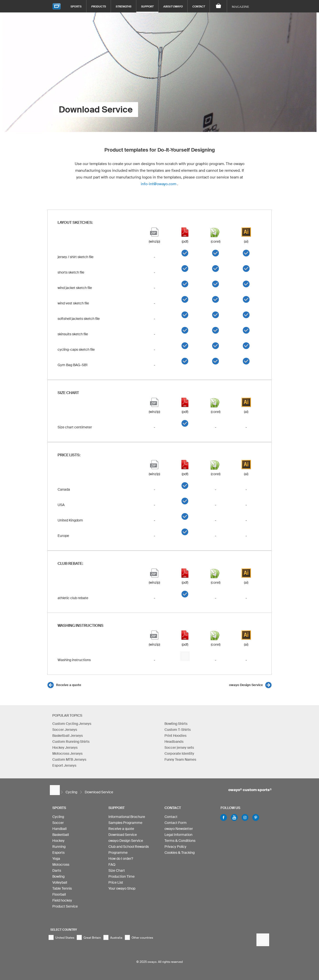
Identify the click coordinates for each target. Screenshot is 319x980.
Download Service (123, 835)
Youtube (234, 817)
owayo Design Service (246, 685)
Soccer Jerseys (65, 730)
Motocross (61, 865)
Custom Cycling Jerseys (72, 724)
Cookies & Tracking (180, 853)
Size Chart (117, 870)
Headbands (174, 742)
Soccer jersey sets (179, 748)
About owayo (173, 6)
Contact (199, 6)
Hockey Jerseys (65, 748)
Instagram (245, 817)
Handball (59, 829)
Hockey (58, 841)
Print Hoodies (175, 736)
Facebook (224, 817)
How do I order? (121, 859)
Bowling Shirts (176, 724)
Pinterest (256, 817)
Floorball (59, 894)
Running (59, 847)
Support (147, 6)
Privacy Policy (175, 847)
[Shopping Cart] (218, 6)
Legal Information (178, 835)
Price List (116, 882)
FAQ (112, 865)
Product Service (65, 906)
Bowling (58, 876)
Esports (58, 853)
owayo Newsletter (179, 829)
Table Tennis (62, 888)
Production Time (121, 876)
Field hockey (62, 900)
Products (99, 6)
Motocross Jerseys (67, 753)
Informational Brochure (127, 817)
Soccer (58, 823)
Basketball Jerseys (68, 736)
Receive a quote (69, 685)
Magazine (240, 7)
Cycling (58, 817)
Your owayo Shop (122, 888)
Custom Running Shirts (71, 742)
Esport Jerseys (64, 765)
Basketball (61, 835)
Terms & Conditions (180, 841)
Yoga (56, 859)
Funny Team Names (180, 759)
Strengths (123, 6)
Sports (76, 6)
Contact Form (176, 823)
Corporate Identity (179, 753)
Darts (57, 870)
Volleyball (60, 882)
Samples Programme (125, 823)
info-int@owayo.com (159, 184)
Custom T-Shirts (178, 730)
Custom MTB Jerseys (69, 759)
